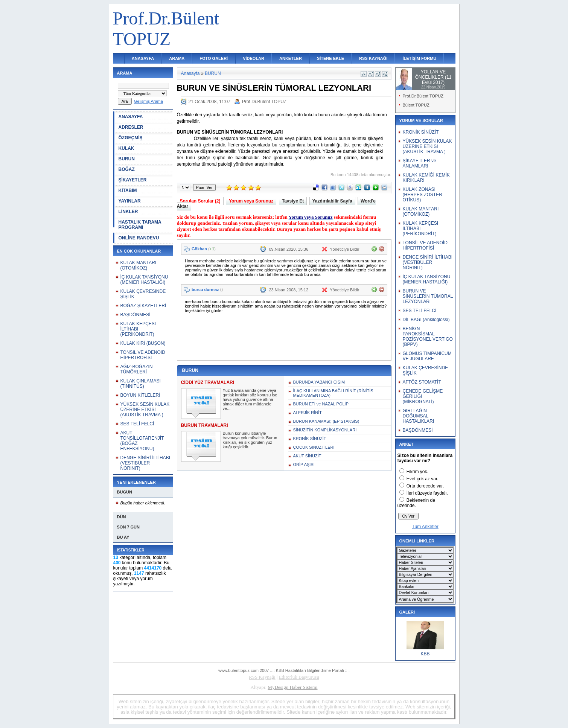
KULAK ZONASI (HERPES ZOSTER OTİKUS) (423, 195)
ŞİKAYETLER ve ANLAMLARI (420, 163)
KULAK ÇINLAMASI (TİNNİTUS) (141, 384)
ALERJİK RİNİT (308, 413)
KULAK (126, 148)
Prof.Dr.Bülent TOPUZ (264, 102)
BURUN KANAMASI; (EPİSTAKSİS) (326, 421)
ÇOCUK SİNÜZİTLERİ (314, 447)
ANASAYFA (143, 58)
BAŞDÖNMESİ (136, 315)
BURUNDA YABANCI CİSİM (319, 382)
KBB (425, 654)
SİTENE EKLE (330, 58)
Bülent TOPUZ (416, 105)
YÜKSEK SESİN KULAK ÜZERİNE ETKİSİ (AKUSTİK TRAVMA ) (145, 410)
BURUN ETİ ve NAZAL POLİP (321, 404)
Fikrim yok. (417, 472)
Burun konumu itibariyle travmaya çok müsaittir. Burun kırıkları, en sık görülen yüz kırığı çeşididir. (250, 440)
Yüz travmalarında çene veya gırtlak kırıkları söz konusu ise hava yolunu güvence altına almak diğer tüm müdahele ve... (250, 399)
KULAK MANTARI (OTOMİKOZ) (139, 265)
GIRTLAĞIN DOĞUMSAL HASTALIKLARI (419, 416)
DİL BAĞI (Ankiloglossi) (426, 320)
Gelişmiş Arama (148, 101)
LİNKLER (128, 212)
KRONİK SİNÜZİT (310, 439)
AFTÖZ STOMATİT (422, 382)
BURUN (127, 159)
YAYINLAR (130, 201)
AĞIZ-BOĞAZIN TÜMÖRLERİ (137, 369)
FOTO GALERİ (214, 58)
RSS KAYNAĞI (373, 58)
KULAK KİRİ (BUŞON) (143, 343)
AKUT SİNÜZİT (307, 456)
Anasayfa (190, 73)
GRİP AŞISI (304, 465)
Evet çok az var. (423, 479)
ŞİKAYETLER (133, 180)
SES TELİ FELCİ (137, 424)
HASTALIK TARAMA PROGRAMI (140, 225)
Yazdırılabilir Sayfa (332, 201)
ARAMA (177, 58)
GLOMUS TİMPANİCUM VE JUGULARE (427, 356)
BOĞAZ (127, 169)
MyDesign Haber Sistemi (292, 687)
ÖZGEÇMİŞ (131, 138)
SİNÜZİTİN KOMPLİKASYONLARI (325, 430)
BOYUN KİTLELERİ (140, 395)
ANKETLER (291, 58)
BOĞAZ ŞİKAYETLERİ (143, 306)
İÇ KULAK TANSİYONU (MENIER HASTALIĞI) (144, 280)
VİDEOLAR (254, 58)
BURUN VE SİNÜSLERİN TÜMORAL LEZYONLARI (428, 296)
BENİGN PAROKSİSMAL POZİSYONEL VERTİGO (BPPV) (428, 337)
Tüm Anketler (425, 527)
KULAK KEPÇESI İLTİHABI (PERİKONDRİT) (138, 329)
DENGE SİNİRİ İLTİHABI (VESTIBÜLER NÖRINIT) (145, 463)
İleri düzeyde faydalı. (427, 493)
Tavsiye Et (293, 201)
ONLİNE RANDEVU (139, 238)
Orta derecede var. (425, 486)
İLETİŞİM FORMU (419, 58)
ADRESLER (131, 127)
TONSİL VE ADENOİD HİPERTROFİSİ (143, 355)
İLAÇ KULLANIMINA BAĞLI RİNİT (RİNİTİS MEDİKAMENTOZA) (333, 393)
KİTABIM (128, 190)
